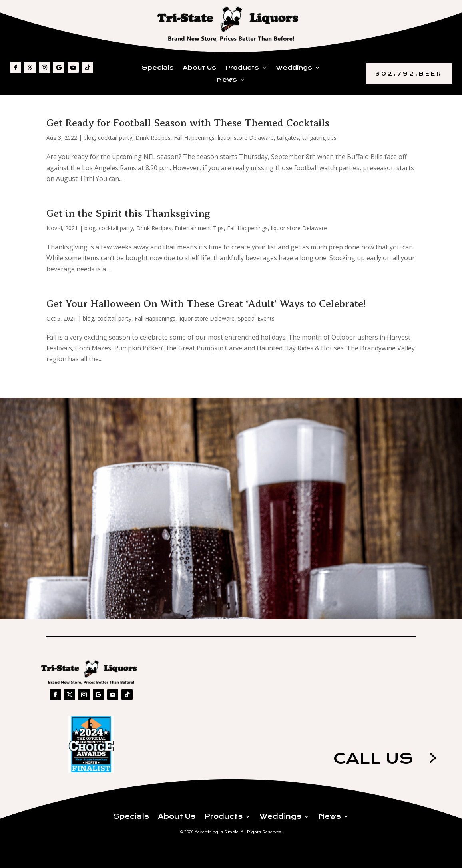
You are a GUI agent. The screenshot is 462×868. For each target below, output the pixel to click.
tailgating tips (319, 138)
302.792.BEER (409, 74)
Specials (158, 68)
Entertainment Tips (199, 228)
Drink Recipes (153, 138)
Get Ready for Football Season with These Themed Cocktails (188, 123)
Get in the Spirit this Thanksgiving (128, 213)
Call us (373, 758)
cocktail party (115, 138)
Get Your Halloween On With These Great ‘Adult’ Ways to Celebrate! (206, 304)
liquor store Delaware (246, 138)
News (227, 80)
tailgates (288, 138)
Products (242, 68)
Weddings (294, 68)
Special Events (256, 318)
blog (89, 138)
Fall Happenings (194, 138)
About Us (199, 68)
